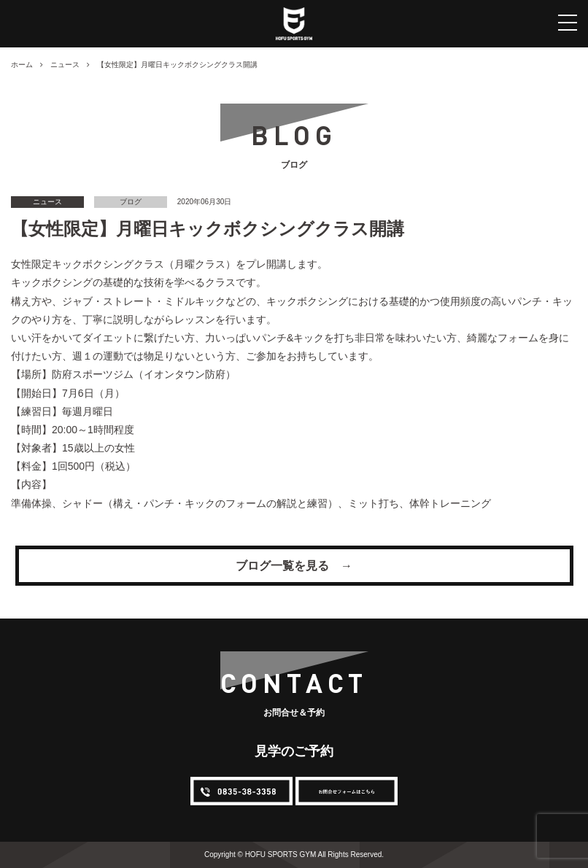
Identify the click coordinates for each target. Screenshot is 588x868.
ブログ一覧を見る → (294, 566)
